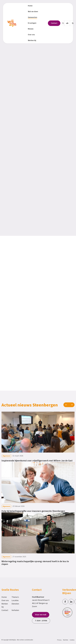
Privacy (59, 640)
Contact (5, 610)
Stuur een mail (41, 615)
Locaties (15, 600)
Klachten (66, 640)
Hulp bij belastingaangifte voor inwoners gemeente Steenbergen (33, 511)
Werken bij (5, 605)
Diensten (15, 604)
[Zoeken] (63, 23)
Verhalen (15, 610)
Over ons (5, 600)
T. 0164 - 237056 (41, 621)
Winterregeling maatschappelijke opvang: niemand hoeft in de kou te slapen (35, 563)
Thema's (15, 597)
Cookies (72, 640)
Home (4, 597)
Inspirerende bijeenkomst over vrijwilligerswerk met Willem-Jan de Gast (37, 461)
